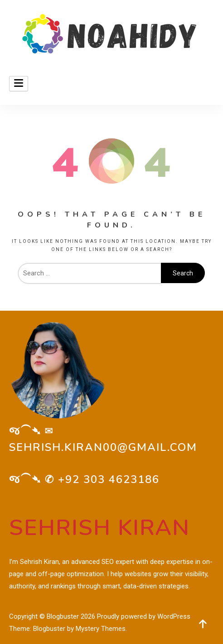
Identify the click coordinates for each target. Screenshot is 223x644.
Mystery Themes (101, 629)
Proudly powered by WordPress (145, 616)
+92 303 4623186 (109, 479)
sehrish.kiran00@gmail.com (103, 447)
